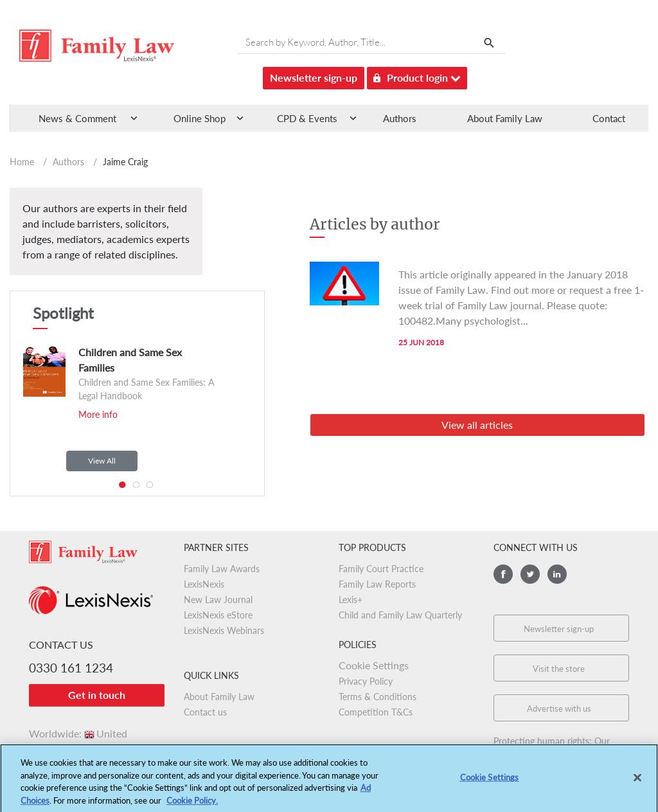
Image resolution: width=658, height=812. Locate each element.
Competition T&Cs (376, 712)
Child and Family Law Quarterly (400, 615)
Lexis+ (351, 600)
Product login (417, 76)
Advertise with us (559, 708)
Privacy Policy (366, 681)
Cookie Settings (374, 665)
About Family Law (505, 118)
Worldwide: (78, 733)
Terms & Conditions (378, 697)
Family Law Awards (222, 569)
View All (102, 461)
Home (22, 162)
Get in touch (97, 695)
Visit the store (559, 669)
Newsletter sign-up (314, 77)
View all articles (477, 425)
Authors (400, 118)
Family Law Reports (377, 584)
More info (98, 414)
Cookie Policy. (192, 806)
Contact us (205, 712)
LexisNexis (204, 584)
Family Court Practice (381, 569)
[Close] (637, 784)
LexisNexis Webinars (224, 630)
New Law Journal (218, 600)
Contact (609, 118)
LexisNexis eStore (218, 615)
